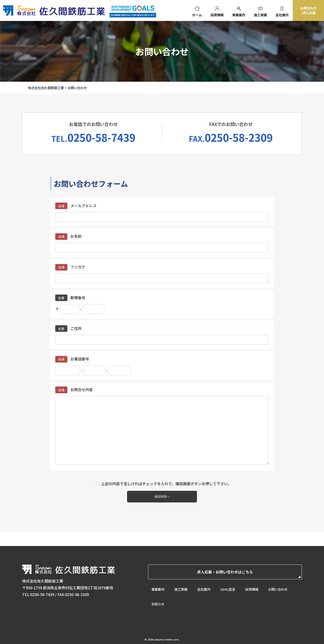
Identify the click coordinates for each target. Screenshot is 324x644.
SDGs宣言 (229, 589)
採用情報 (254, 589)
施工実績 (181, 589)
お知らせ (158, 604)
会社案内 (205, 589)
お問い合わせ (280, 589)
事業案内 (158, 589)
